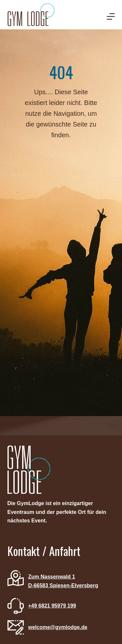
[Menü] (111, 16)
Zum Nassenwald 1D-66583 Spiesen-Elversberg (63, 581)
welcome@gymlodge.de (58, 627)
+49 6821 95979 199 (52, 606)
